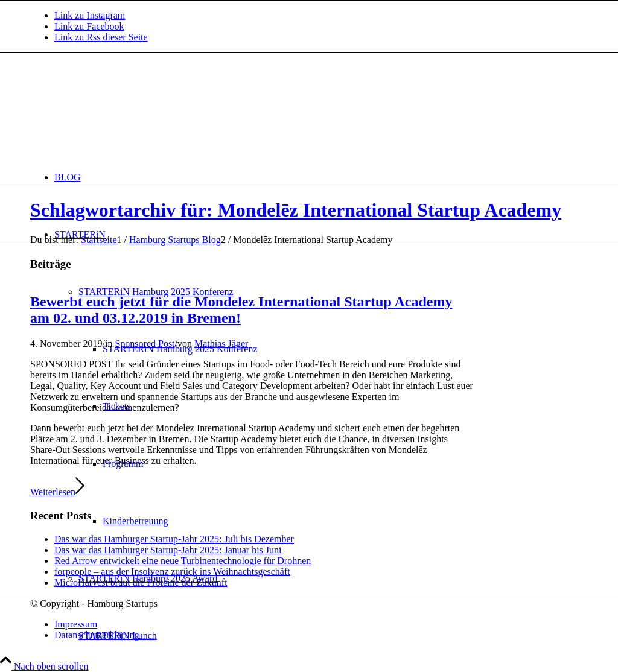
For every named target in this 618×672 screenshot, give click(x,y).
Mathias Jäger (221, 344)
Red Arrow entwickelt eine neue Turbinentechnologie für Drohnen (183, 561)
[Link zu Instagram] (90, 15)
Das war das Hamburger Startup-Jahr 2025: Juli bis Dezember (174, 539)
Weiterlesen (57, 492)
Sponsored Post (145, 344)
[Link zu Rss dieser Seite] (101, 37)
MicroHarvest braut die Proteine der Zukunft (141, 582)
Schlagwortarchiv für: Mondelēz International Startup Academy (296, 210)
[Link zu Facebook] (89, 26)
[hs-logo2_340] (121, 110)
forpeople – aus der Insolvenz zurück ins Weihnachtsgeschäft (172, 572)
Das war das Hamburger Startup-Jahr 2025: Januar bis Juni (168, 550)
